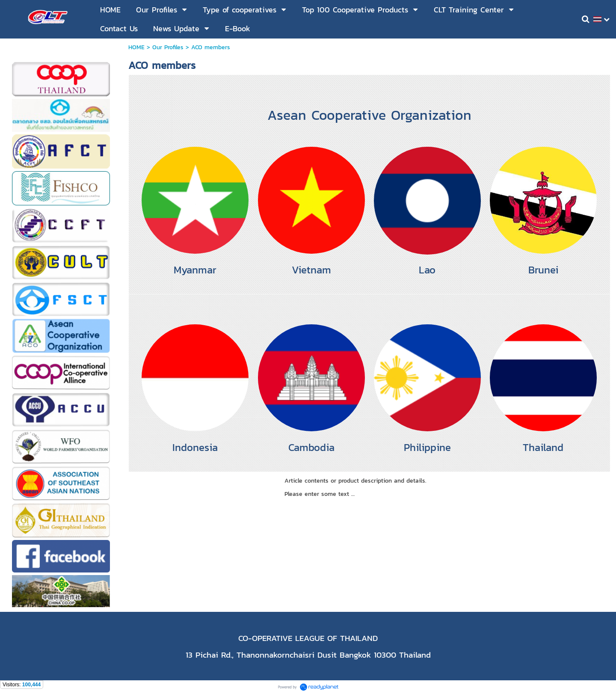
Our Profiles (168, 47)
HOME (138, 47)
